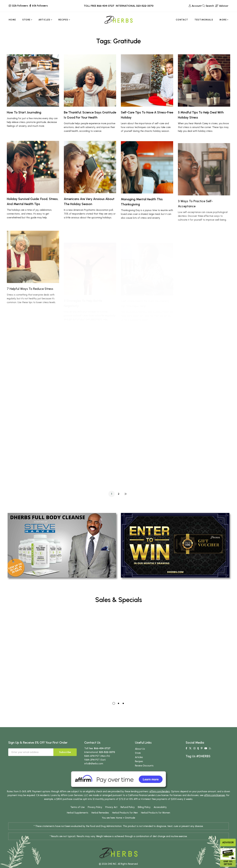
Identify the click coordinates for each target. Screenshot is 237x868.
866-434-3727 (106, 6)
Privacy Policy (95, 815)
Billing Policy (144, 815)
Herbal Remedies (100, 821)
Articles (139, 765)
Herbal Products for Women (156, 821)
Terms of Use (77, 815)
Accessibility (160, 815)
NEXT (125, 494)
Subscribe (65, 760)
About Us (140, 757)
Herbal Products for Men (125, 821)
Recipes (139, 770)
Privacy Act (111, 815)
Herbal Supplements (78, 821)
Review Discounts (144, 774)
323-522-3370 (145, 6)
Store (138, 761)
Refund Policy (128, 815)
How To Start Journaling (24, 112)
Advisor (228, 842)
